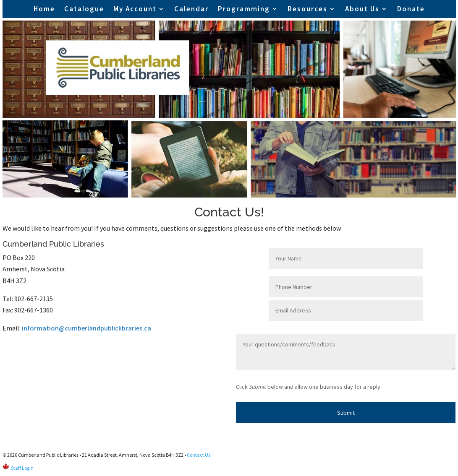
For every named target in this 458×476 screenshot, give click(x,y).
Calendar (191, 9)
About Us (362, 9)
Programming (244, 9)
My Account (135, 9)
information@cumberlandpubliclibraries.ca (86, 328)
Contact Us (199, 455)
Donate (411, 9)
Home (44, 9)
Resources (308, 9)
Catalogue (84, 9)
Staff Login (22, 468)
